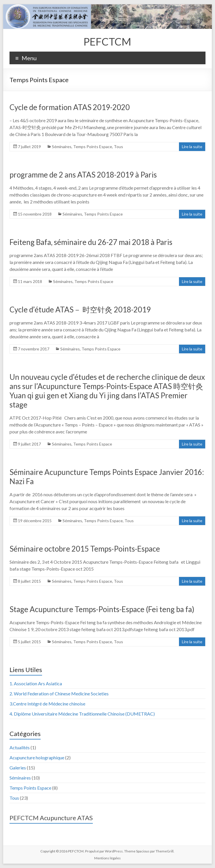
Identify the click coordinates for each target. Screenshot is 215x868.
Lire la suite (192, 147)
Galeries (18, 768)
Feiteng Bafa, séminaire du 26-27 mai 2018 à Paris (91, 242)
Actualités (20, 747)
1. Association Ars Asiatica (36, 683)
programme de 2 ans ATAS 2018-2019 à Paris (83, 175)
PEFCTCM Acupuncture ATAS (51, 818)
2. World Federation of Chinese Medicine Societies (59, 694)
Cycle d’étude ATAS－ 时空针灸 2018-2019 (80, 310)
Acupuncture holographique (37, 757)
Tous (118, 147)
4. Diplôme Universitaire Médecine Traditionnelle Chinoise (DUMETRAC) (82, 714)
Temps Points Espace (93, 147)
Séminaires (62, 147)
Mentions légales (108, 858)
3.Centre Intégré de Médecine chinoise (47, 704)
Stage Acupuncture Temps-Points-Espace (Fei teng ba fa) (102, 609)
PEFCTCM (107, 41)
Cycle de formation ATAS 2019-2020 (70, 107)
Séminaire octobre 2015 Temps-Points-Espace (85, 549)
